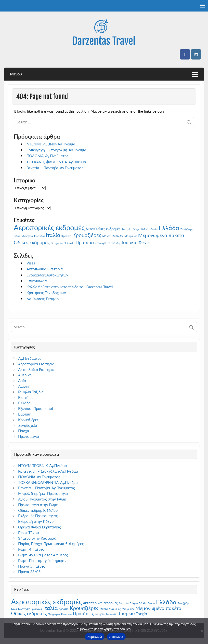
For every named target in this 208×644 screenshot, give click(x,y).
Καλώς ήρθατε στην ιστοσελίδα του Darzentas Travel (70, 287)
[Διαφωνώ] (202, 631)
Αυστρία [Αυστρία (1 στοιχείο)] (126, 229)
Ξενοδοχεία (28, 425)
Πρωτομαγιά (29, 436)
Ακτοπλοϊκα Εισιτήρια (45, 269)
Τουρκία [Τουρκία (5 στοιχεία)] (129, 242)
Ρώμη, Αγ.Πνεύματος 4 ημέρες (43, 555)
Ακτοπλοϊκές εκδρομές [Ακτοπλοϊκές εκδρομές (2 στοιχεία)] (103, 229)
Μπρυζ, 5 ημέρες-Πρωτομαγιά (43, 493)
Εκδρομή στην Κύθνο (36, 521)
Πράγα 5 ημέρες (32, 566)
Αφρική (24, 386)
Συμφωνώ (95, 637)
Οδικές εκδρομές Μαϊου (38, 510)
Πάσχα (24, 431)
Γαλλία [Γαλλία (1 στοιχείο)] (145, 229)
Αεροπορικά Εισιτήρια (36, 364)
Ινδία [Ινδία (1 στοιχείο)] (17, 236)
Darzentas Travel (104, 41)
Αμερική (25, 375)
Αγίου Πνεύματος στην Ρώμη (42, 499)
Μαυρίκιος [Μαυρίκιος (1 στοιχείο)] (131, 236)
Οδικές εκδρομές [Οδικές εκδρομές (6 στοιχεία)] (32, 242)
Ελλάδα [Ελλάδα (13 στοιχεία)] (169, 228)
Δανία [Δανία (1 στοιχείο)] (154, 229)
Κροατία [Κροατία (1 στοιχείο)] (66, 236)
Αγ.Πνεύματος (30, 358)
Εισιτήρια (26, 397)
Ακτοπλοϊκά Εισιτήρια (36, 370)
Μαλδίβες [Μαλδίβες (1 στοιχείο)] (117, 236)
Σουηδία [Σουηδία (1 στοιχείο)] (102, 243)
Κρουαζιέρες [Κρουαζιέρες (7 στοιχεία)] (87, 235)
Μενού (16, 74)
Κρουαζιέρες (28, 420)
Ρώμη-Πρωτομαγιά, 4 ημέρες (42, 561)
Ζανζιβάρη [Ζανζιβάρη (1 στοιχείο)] (187, 229)
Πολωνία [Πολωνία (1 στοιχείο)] (69, 243)
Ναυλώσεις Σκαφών (43, 299)
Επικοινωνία (37, 281)
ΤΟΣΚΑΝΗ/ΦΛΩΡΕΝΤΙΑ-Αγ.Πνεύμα (56, 162)
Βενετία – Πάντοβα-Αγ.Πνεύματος (55, 168)
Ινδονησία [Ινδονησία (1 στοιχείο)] (27, 236)
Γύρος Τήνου (28, 533)
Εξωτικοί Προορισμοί (36, 408)
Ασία (22, 381)
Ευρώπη (25, 414)
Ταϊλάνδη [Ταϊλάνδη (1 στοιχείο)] (114, 243)
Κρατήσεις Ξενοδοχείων (46, 293)
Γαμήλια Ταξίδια (31, 392)
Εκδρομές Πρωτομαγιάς (38, 516)
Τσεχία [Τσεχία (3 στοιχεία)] (144, 243)
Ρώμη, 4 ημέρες (31, 549)
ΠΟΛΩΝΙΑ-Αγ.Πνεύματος (47, 156)
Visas (31, 263)
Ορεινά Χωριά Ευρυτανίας (39, 527)
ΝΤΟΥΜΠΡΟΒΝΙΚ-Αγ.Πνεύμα (51, 144)
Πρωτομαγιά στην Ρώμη (38, 505)
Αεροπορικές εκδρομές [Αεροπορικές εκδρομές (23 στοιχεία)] (49, 227)
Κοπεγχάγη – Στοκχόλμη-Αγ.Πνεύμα (56, 150)
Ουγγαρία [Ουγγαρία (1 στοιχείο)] (57, 243)
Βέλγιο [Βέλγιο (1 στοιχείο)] (136, 229)
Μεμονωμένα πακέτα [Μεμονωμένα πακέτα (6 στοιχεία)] (161, 235)
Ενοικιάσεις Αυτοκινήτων (47, 275)
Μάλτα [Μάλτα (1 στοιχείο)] (106, 236)
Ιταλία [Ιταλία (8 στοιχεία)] (53, 235)
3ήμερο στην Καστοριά (37, 538)
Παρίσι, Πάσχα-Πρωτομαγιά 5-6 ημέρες (51, 544)
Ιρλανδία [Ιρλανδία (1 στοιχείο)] (39, 236)
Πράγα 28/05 (29, 572)
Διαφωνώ (116, 637)
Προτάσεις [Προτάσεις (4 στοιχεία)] (86, 243)
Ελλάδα (24, 403)
